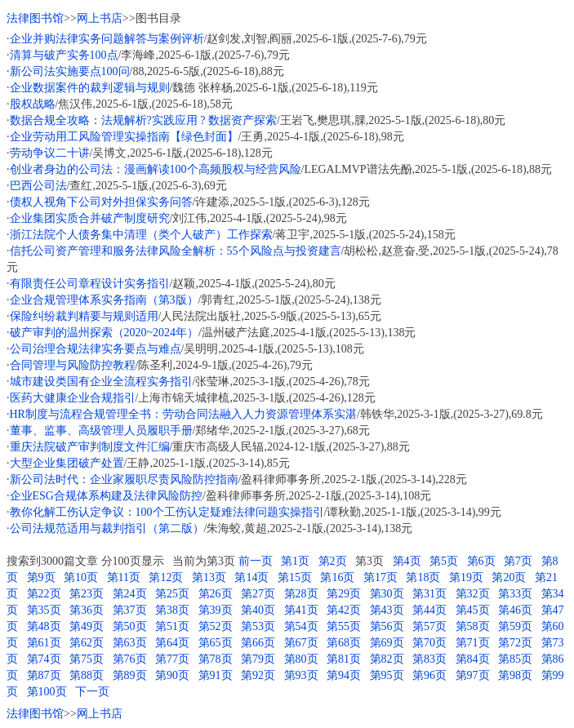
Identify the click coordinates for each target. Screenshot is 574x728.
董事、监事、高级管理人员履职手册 (101, 431)
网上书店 (100, 18)
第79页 (258, 659)
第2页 (333, 561)
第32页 (473, 594)
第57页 (429, 626)
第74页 (44, 659)
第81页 (344, 659)
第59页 (515, 626)
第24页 (130, 594)
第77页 (172, 659)
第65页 (216, 643)
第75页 (87, 659)
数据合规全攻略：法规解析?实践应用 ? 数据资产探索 (143, 120)
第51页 (172, 626)
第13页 (209, 577)
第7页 (518, 561)
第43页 (387, 610)
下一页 (92, 692)
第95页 (387, 675)
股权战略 (33, 104)
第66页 (258, 643)
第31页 (429, 594)
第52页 (216, 626)
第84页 (473, 659)
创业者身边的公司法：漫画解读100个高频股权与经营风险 (156, 169)
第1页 (295, 561)
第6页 (481, 561)
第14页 (251, 577)
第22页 (44, 594)
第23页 (87, 594)
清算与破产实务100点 (64, 55)
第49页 (87, 626)
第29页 (344, 594)
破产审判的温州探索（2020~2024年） (105, 333)
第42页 (344, 610)
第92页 (258, 675)
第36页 (87, 610)
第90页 (172, 675)
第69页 (387, 643)
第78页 (216, 659)
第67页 (301, 643)
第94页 (344, 675)
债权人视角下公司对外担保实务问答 (101, 202)
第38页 (172, 610)
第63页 (130, 643)
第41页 (301, 610)
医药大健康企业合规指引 (73, 398)
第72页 (515, 643)
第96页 (429, 675)
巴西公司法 (38, 186)
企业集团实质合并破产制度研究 (90, 218)
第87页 (44, 675)
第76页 (130, 659)
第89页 (130, 675)
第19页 (466, 577)
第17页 (380, 577)
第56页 (387, 626)
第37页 (130, 610)
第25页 (172, 594)
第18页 (423, 577)
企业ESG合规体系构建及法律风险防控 (106, 496)
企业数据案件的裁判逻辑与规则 (90, 88)
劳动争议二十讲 (50, 153)
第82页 (387, 659)
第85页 (515, 659)
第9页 (41, 577)
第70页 (429, 643)
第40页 (258, 610)
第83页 (429, 659)
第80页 (301, 659)
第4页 (407, 561)
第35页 (44, 610)
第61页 (44, 643)
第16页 (337, 577)
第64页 (172, 643)
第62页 (87, 643)
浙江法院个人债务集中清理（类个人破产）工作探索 (141, 235)
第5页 (444, 561)
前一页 (256, 561)
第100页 (47, 692)
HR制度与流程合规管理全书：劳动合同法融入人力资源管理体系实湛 (183, 414)
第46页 (515, 610)
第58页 (473, 626)
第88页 (87, 675)
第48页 (44, 626)
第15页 (295, 577)
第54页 (301, 626)
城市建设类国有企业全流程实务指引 (101, 382)
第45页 (473, 610)
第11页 (124, 577)
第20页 (509, 577)
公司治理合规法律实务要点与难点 (96, 349)
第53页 (258, 626)
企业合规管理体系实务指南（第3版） (104, 300)
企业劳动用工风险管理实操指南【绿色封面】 (124, 137)
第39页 (216, 610)
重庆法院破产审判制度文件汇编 (90, 447)
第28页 (301, 594)
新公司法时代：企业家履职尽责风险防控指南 (124, 479)
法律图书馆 (35, 18)
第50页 (130, 626)
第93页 (301, 675)
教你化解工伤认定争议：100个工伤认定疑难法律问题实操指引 (167, 512)
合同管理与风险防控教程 (73, 365)
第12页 (166, 577)
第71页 (473, 643)
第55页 (344, 626)
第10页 (81, 577)
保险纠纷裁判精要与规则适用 (84, 316)
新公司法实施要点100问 (70, 71)
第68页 (344, 643)
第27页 (258, 594)
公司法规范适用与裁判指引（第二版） (107, 528)
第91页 (216, 675)
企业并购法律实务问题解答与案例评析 (107, 39)
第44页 (429, 610)
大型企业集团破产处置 (67, 463)
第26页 (216, 594)
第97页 (473, 675)
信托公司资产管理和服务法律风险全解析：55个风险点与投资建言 (176, 251)
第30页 (387, 594)
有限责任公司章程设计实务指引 (90, 284)
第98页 (515, 675)
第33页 (515, 594)
